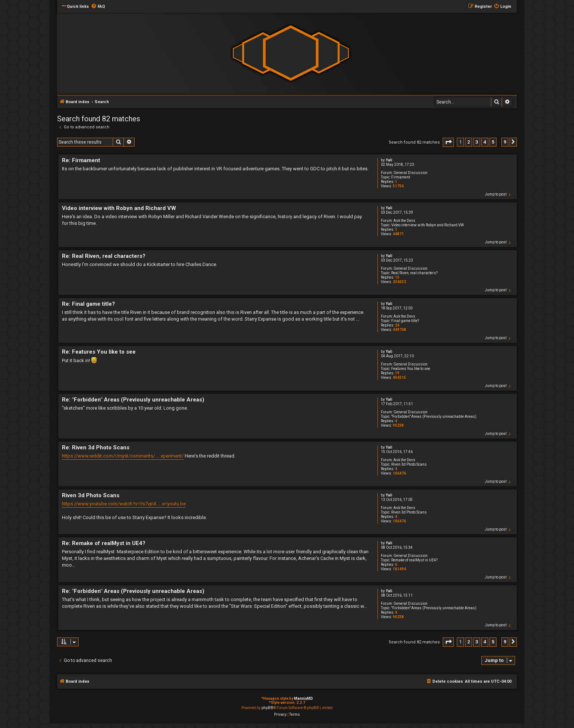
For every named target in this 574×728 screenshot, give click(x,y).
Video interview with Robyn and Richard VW (428, 225)
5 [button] (493, 142)
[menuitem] (98, 7)
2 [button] (469, 142)
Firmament (401, 177)
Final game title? (405, 321)
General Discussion (410, 173)
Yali (389, 160)
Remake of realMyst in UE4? (414, 560)
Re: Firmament (81, 160)
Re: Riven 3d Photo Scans (96, 447)
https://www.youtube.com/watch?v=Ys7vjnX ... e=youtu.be (124, 504)
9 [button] (505, 142)
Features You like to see (411, 369)
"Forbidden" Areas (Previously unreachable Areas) (434, 417)
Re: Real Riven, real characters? (104, 256)
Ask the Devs (404, 221)
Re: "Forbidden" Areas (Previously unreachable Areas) (133, 400)
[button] (448, 142)
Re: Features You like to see (99, 352)
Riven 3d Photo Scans (409, 464)
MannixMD (304, 699)
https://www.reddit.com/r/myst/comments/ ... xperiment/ (123, 456)
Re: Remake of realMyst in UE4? (104, 543)
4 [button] (485, 142)
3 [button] (477, 142)
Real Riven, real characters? (414, 273)
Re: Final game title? (88, 304)
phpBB (267, 708)
